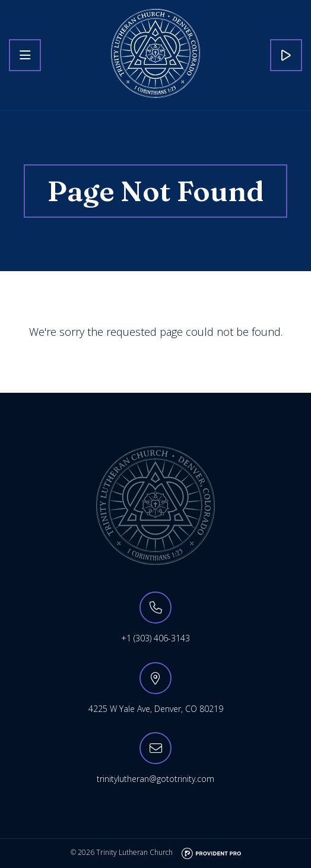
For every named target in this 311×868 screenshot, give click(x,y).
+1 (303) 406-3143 (155, 638)
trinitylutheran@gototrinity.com (155, 779)
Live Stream (286, 55)
